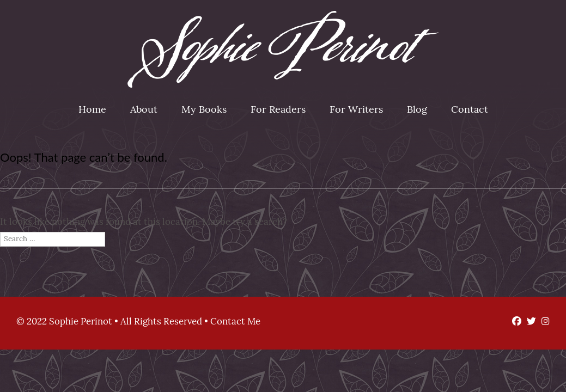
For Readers (278, 110)
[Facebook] (514, 322)
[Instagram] (543, 322)
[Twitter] (529, 322)
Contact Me (235, 322)
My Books (204, 110)
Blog (417, 110)
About (144, 110)
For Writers (356, 110)
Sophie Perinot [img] (283, 49)
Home (92, 110)
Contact (470, 110)
